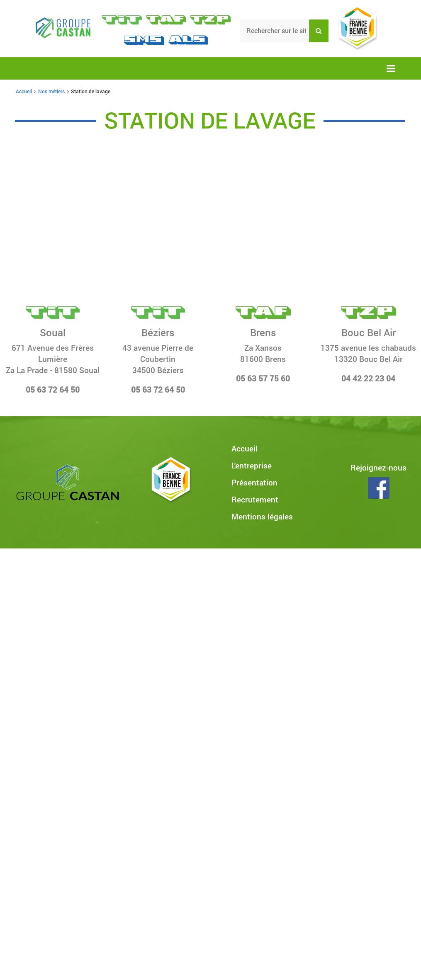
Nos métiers (51, 91)
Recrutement (255, 499)
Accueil (24, 91)
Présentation (254, 482)
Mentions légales (262, 516)
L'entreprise (252, 465)
